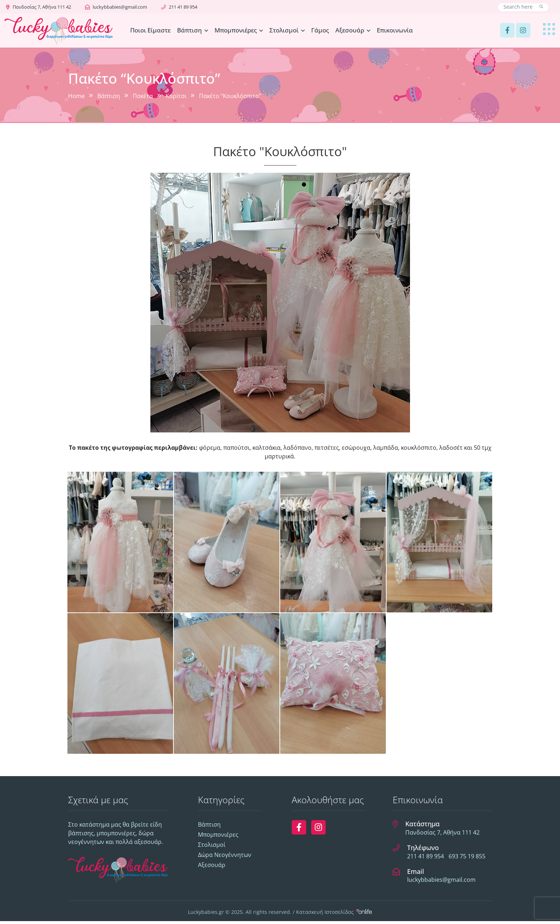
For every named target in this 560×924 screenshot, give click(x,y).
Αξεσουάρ (350, 30)
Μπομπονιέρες (236, 30)
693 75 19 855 (467, 859)
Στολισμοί (284, 30)
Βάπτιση (189, 30)
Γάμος (320, 30)
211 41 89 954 (179, 7)
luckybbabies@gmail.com (116, 7)
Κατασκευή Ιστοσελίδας (334, 915)
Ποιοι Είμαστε (150, 30)
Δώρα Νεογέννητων (225, 858)
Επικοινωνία (395, 30)
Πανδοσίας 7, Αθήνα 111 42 (39, 7)
